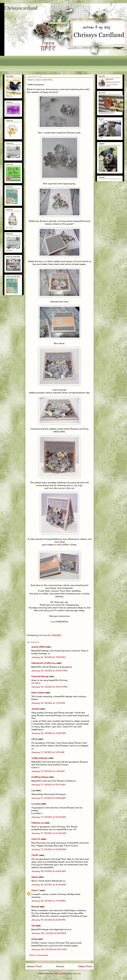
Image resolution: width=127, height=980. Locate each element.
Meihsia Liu (38, 823)
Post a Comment (39, 955)
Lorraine (36, 804)
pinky (34, 939)
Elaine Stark (38, 693)
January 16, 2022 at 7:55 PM (48, 657)
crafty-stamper (40, 758)
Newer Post (34, 966)
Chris (34, 739)
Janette (35, 709)
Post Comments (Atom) (67, 973)
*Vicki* (35, 855)
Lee (33, 790)
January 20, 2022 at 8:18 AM (49, 933)
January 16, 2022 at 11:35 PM (49, 733)
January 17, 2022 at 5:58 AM (48, 798)
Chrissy (111, 79)
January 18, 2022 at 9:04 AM (49, 885)
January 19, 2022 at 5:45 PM (48, 920)
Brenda (35, 907)
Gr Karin (36, 683)
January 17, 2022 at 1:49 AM (48, 771)
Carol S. (36, 839)
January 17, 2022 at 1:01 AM (48, 752)
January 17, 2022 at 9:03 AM (49, 817)
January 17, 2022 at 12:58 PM (49, 849)
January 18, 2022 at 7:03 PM (48, 901)
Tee (33, 926)
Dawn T (35, 890)
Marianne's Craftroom (44, 663)
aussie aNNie (38, 647)
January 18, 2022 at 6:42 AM (48, 871)
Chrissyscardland (21, 8)
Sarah (35, 877)
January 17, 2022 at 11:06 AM (49, 833)
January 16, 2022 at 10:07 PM (49, 671)
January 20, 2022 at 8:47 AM (49, 949)
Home (60, 966)
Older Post (85, 966)
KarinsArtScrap (40, 676)
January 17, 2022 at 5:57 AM (48, 785)
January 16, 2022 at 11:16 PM (48, 703)
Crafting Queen (40, 777)
